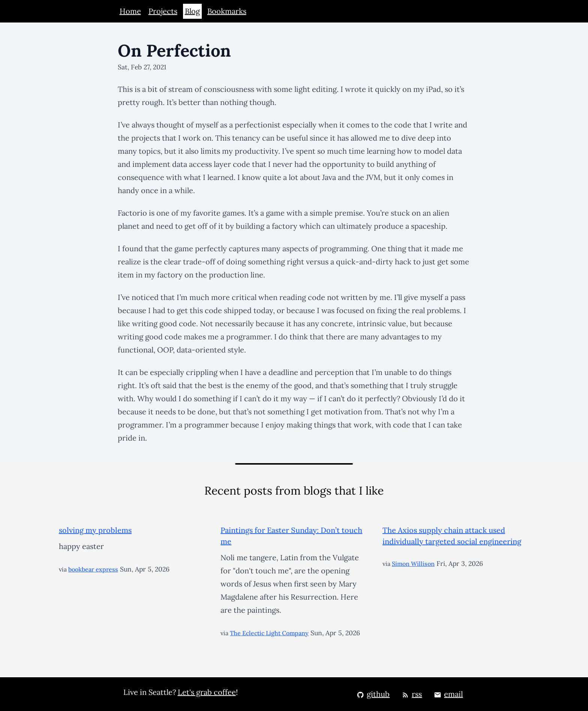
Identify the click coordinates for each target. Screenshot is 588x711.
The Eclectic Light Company (269, 633)
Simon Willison (413, 564)
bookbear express (93, 569)
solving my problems (95, 530)
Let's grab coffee (207, 692)
